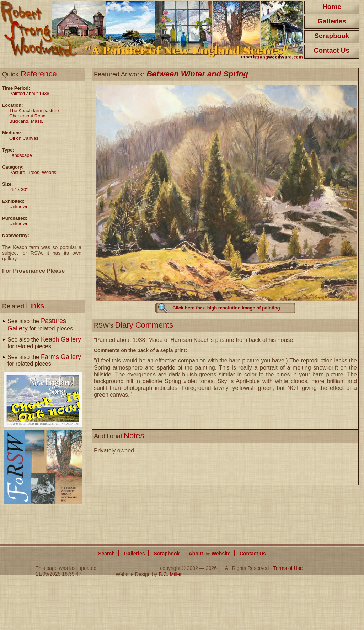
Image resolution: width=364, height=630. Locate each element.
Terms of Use (288, 568)
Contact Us (332, 50)
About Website (210, 554)
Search (106, 554)
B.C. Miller (170, 574)
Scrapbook (332, 36)
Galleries (332, 21)
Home (332, 7)
